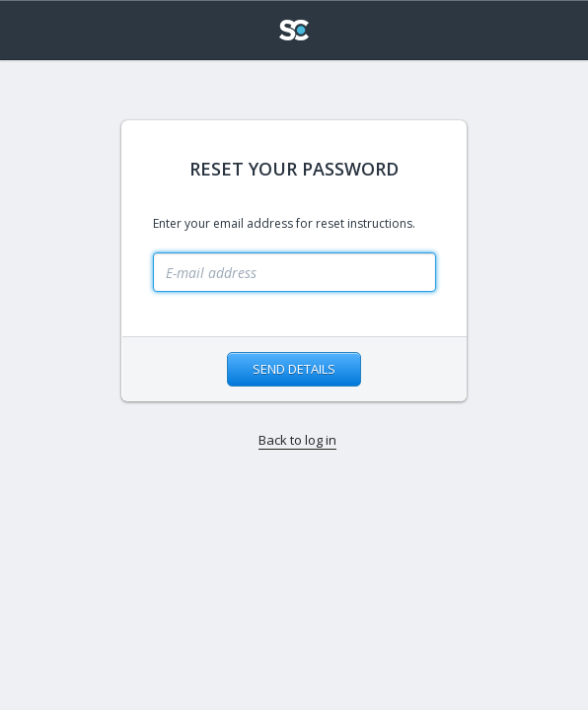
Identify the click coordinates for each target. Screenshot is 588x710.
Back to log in (297, 440)
